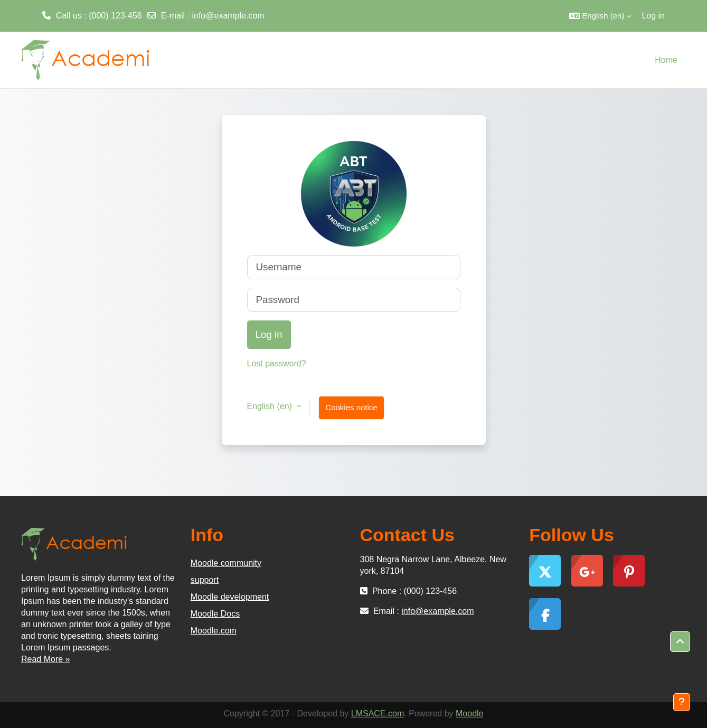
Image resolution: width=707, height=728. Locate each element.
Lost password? (277, 363)
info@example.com (228, 16)
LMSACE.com (378, 713)
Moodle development (230, 597)
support (205, 580)
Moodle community (226, 563)
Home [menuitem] (666, 60)
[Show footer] (682, 702)
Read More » (46, 659)
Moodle (469, 713)
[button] (600, 16)
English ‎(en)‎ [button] (271, 406)
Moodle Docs (215, 614)
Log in (653, 16)
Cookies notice (351, 407)
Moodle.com (214, 631)
